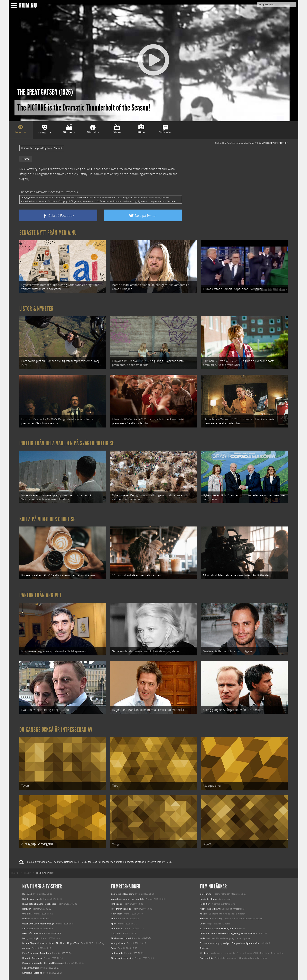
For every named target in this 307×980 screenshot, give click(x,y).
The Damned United (121, 938)
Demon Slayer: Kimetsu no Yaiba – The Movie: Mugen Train (51, 943)
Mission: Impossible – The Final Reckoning (43, 963)
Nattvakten (117, 914)
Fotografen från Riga (121, 909)
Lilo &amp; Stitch (31, 968)
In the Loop (117, 904)
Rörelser (26, 909)
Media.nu (205, 953)
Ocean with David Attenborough (38, 924)
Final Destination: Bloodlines (37, 953)
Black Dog (27, 894)
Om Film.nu (206, 894)
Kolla (202, 938)
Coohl (203, 924)
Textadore (205, 948)
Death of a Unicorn (32, 933)
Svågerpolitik (206, 958)
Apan (114, 924)
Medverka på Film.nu (210, 909)
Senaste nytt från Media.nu (48, 233)
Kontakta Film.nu (209, 899)
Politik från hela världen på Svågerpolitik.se (67, 443)
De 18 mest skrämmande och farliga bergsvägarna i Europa (229, 933)
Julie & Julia (117, 953)
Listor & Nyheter (37, 309)
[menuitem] (15, 873)
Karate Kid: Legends (32, 973)
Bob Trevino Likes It (32, 899)
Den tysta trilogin (31, 938)
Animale (26, 948)
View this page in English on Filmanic (42, 148)
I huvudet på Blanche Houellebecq (39, 904)
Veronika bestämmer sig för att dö (128, 899)
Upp (113, 933)
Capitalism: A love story (122, 894)
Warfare (26, 919)
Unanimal (27, 914)
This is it (115, 919)
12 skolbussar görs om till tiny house (218, 929)
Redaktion (205, 904)
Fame (114, 948)
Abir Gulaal (28, 929)
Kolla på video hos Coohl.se (47, 519)
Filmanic (204, 919)
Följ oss (204, 914)
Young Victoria (118, 943)
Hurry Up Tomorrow (32, 958)
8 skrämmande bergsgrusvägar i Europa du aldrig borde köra (230, 943)
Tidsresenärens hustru (122, 958)
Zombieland (117, 929)
